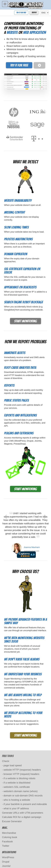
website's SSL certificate (17, 787)
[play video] (39, 65)
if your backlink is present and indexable (25, 804)
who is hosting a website (17, 800)
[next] (45, 534)
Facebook (7, 842)
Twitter (6, 846)
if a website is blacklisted (17, 783)
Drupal (6, 862)
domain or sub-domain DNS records (23, 796)
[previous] (6, 534)
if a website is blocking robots (19, 778)
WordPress (8, 857)
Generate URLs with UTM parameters (23, 813)
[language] (44, 13)
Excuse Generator (12, 821)
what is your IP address (16, 808)
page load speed (13, 765)
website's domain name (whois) (21, 791)
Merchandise (9, 833)
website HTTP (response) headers (22, 770)
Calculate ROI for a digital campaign (22, 817)
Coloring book (10, 837)
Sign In (34, 13)
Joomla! (6, 866)
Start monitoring (26, 321)
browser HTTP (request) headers (21, 774)
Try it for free (21, 13)
